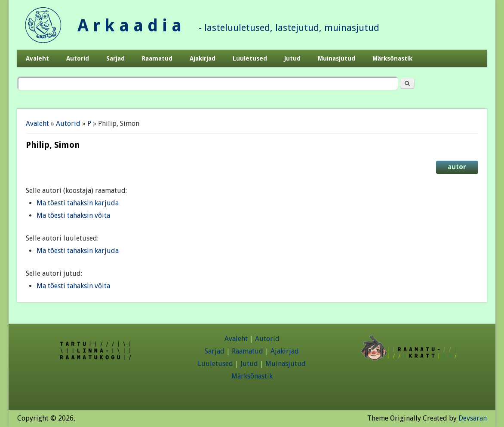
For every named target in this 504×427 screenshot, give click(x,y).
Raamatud (157, 58)
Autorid (78, 58)
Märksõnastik (392, 58)
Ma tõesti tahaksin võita (73, 215)
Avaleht (37, 58)
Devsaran (473, 418)
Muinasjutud (337, 58)
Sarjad (115, 58)
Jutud (292, 58)
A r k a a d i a (129, 26)
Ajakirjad (203, 58)
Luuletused (250, 58)
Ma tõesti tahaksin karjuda (78, 203)
